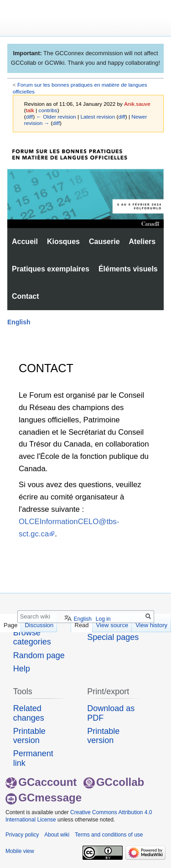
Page (10, 625)
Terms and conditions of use (109, 835)
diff (29, 117)
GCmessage (44, 798)
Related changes (29, 713)
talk (30, 110)
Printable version (29, 736)
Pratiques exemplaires (51, 269)
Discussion (39, 625)
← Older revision (56, 117)
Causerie (104, 242)
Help (22, 669)
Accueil (25, 242)
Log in (103, 619)
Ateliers (142, 242)
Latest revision (98, 117)
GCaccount (41, 782)
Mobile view (20, 851)
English (19, 322)
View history (151, 625)
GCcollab (114, 782)
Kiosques (63, 242)
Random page (39, 655)
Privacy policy (22, 835)
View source (112, 625)
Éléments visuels (128, 269)
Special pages (113, 637)
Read (82, 625)
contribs (48, 110)
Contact (26, 296)
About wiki (57, 835)
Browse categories (32, 637)
